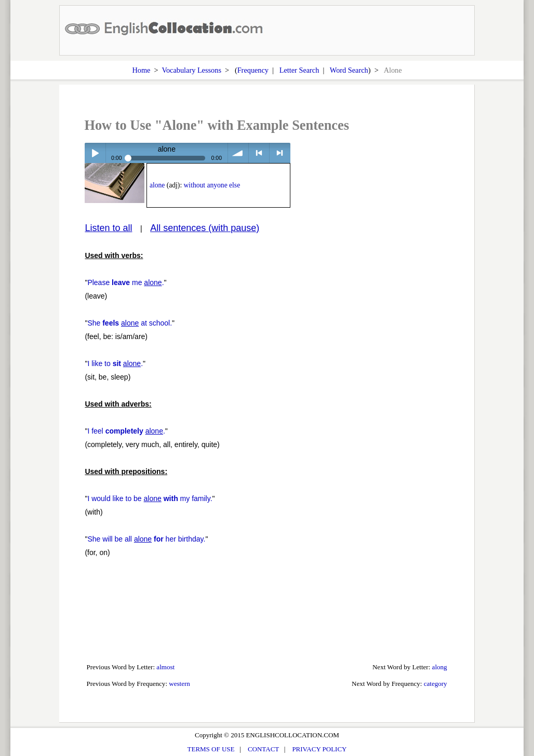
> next (280, 153)
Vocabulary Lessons (191, 70)
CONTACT (263, 749)
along (440, 667)
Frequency (253, 70)
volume (238, 153)
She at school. (130, 323)
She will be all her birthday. (146, 539)
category (436, 684)
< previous (259, 153)
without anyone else (212, 185)
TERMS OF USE (211, 749)
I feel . (126, 431)
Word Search (349, 70)
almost (165, 667)
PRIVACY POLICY (319, 749)
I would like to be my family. (150, 498)
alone (157, 185)
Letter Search (299, 70)
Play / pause (95, 153)
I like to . (115, 363)
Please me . (125, 282)
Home (141, 70)
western (179, 684)
